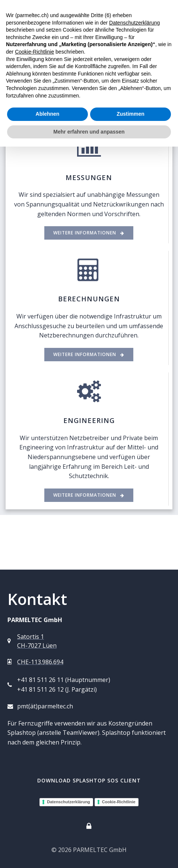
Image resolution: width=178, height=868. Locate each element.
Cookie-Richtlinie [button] (34, 52)
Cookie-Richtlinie (119, 802)
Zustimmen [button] (131, 114)
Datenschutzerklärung (69, 802)
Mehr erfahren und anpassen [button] (89, 132)
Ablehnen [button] (48, 114)
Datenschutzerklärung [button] (134, 23)
